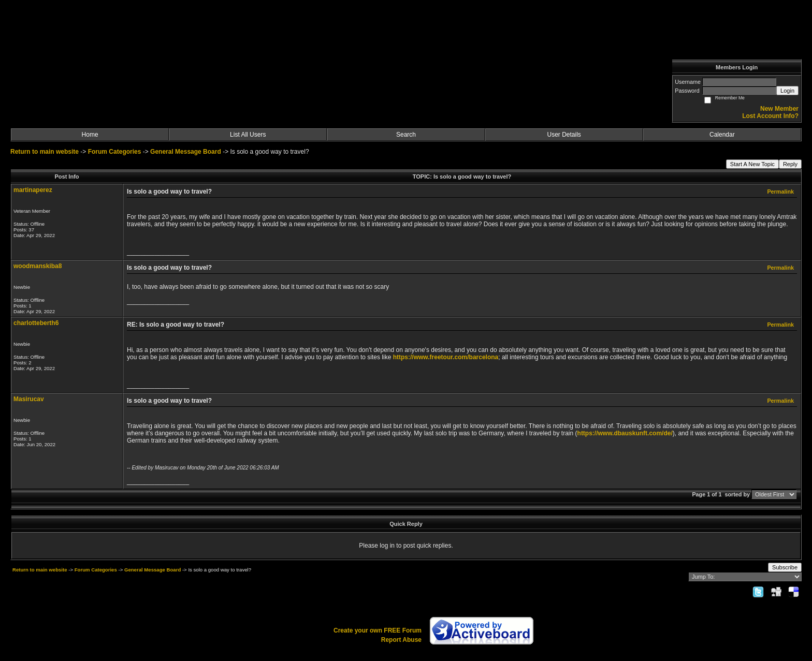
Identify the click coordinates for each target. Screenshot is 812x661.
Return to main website (45, 152)
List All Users (248, 135)
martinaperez (33, 190)
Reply (790, 164)
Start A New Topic (752, 164)
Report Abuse (401, 640)
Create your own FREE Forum (378, 630)
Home (90, 135)
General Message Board (186, 152)
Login (787, 91)
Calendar (722, 135)
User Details (564, 135)
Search (406, 135)
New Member (779, 109)
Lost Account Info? (770, 116)
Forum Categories (115, 152)
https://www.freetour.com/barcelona (446, 357)
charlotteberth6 (36, 323)
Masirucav (29, 399)
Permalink (780, 192)
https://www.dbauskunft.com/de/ (625, 433)
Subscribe (785, 567)
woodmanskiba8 (38, 266)
